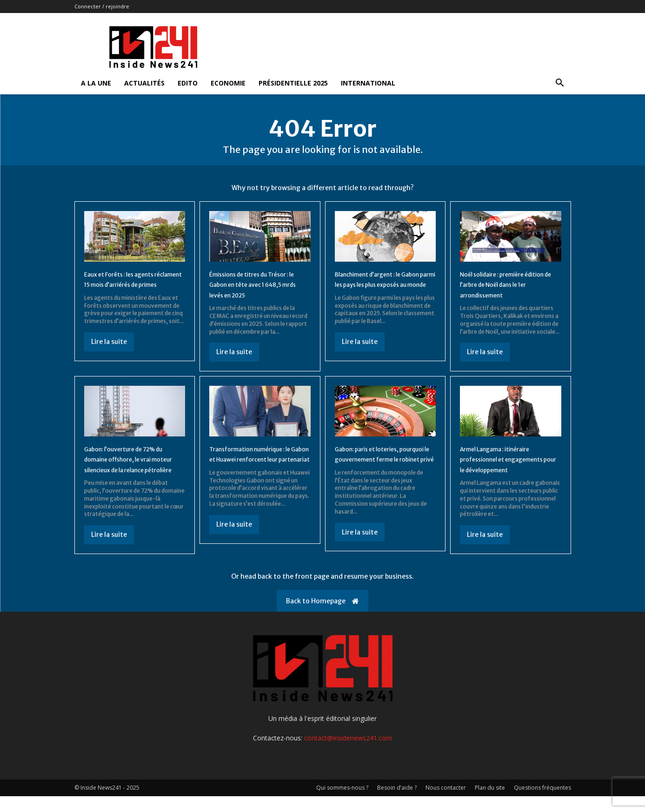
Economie (228, 83)
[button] (560, 84)
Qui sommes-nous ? (342, 803)
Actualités (144, 83)
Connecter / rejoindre (102, 6)
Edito (188, 83)
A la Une (96, 83)
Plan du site (490, 803)
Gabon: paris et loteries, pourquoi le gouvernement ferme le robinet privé (381, 464)
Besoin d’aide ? (397, 803)
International (368, 83)
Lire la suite (109, 357)
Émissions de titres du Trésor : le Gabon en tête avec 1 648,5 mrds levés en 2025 (260, 290)
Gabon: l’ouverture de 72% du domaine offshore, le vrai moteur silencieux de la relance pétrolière (133, 469)
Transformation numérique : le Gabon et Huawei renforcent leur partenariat (259, 464)
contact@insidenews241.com (348, 754)
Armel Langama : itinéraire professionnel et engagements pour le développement (505, 469)
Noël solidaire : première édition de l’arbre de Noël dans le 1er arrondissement (507, 290)
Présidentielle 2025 (293, 83)
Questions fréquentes (542, 803)
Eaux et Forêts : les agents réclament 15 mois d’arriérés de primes (133, 290)
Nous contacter (446, 803)
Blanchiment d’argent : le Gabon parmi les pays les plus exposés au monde (378, 290)
